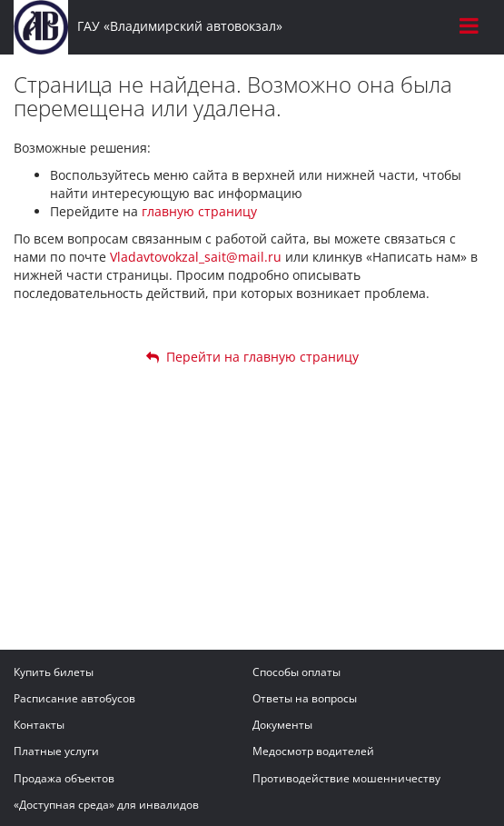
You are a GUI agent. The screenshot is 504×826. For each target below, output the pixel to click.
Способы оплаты (296, 672)
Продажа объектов (64, 778)
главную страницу (199, 211)
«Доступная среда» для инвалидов (106, 805)
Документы (282, 725)
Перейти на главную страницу (252, 357)
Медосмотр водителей (313, 751)
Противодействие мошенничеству (346, 778)
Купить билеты (54, 672)
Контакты (39, 725)
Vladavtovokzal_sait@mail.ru (196, 257)
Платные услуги (56, 751)
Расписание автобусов (74, 698)
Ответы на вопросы (305, 698)
